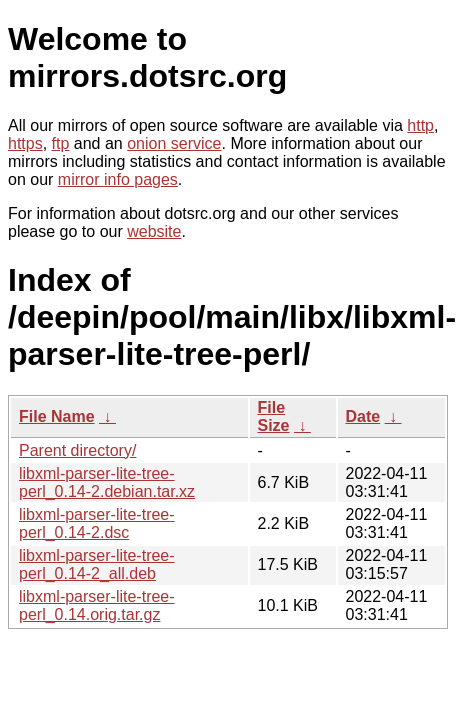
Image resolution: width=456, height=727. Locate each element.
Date (363, 416)
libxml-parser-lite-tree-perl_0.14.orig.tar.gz (97, 605)
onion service (174, 143)
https (25, 143)
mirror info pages (118, 179)
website (154, 231)
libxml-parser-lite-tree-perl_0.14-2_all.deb (97, 564)
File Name (57, 416)
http (420, 125)
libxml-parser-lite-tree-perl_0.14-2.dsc (97, 523)
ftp (61, 143)
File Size (274, 416)
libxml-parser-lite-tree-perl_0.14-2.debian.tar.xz (107, 482)
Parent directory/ (77, 450)
